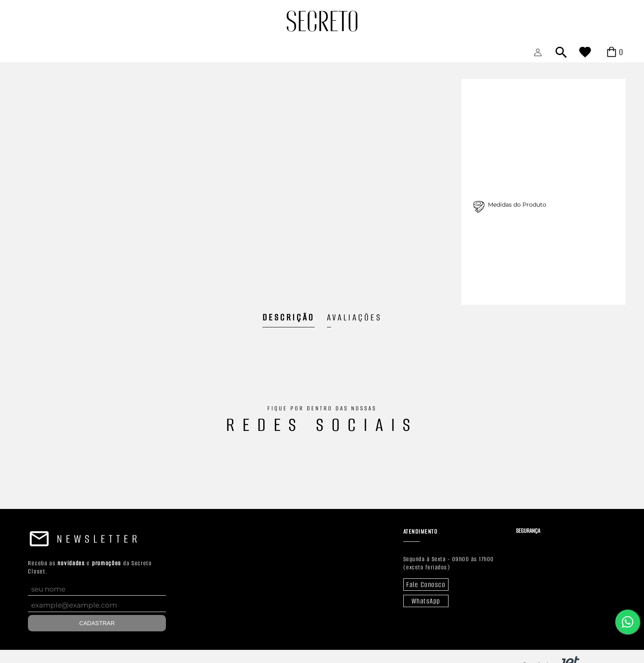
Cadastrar (97, 623)
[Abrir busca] (561, 52)
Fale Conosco (426, 585)
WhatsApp (426, 601)
